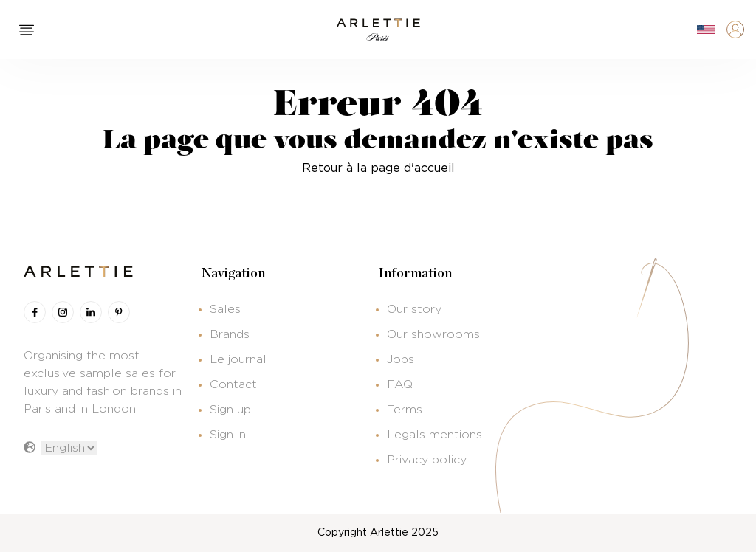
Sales (225, 309)
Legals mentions (434, 435)
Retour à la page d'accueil (378, 168)
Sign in (228, 435)
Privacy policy (427, 460)
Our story (414, 309)
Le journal (238, 359)
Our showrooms (433, 334)
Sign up (230, 410)
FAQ (400, 384)
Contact (233, 384)
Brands (230, 334)
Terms (405, 410)
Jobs (401, 359)
